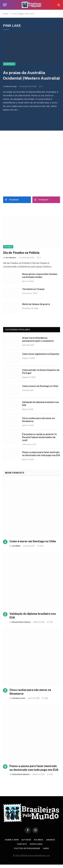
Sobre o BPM (12, 840)
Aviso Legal (36, 844)
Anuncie (51, 840)
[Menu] (5, 5)
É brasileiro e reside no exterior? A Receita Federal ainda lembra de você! (39, 437)
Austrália (9, 64)
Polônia (8, 247)
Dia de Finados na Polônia (21, 253)
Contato (22, 844)
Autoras (26, 840)
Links (46, 848)
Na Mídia (39, 840)
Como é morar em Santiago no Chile (40, 386)
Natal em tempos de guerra (36, 304)
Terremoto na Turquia (33, 289)
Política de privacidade (27, 848)
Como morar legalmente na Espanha (41, 354)
